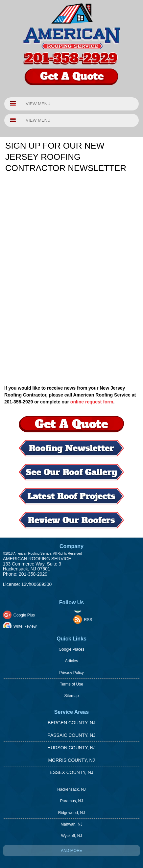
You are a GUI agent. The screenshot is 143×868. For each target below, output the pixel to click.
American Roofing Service (37, 559)
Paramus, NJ (71, 801)
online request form (92, 402)
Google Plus (24, 615)
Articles (71, 661)
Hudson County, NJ (71, 748)
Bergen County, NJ (71, 723)
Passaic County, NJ (72, 735)
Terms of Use (71, 684)
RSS (88, 620)
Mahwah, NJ (71, 824)
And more (71, 851)
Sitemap (71, 696)
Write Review (25, 626)
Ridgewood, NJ (71, 813)
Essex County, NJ (71, 772)
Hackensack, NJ (71, 789)
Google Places (71, 649)
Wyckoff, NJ (72, 836)
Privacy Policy (71, 673)
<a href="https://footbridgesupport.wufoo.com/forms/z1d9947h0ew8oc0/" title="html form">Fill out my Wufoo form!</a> (71, 272)
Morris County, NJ (71, 760)
